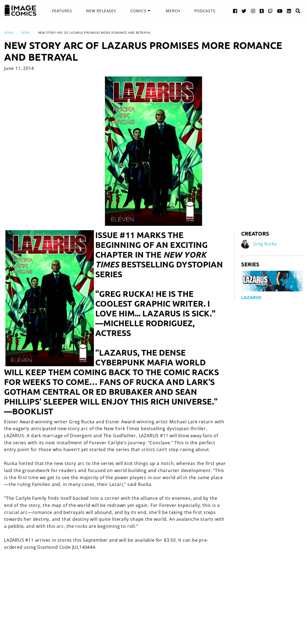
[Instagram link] (253, 11)
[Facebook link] (235, 11)
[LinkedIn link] (289, 11)
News (26, 33)
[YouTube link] (280, 11)
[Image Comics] (20, 10)
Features (62, 11)
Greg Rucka (265, 244)
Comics (138, 11)
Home (9, 33)
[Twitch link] (271, 11)
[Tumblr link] (262, 11)
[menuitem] (62, 11)
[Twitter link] (244, 11)
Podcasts (205, 11)
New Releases (101, 11)
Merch (173, 11)
